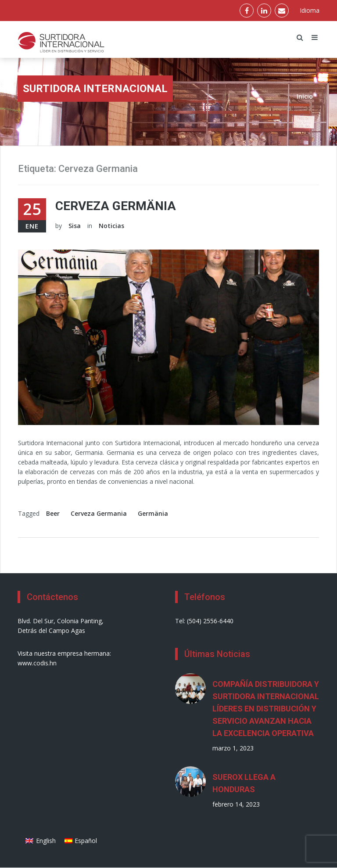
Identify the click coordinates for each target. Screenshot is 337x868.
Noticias (111, 226)
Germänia (153, 513)
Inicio (305, 96)
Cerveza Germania (99, 513)
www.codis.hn (37, 663)
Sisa (75, 226)
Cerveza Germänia (116, 206)
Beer (53, 513)
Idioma (310, 10)
